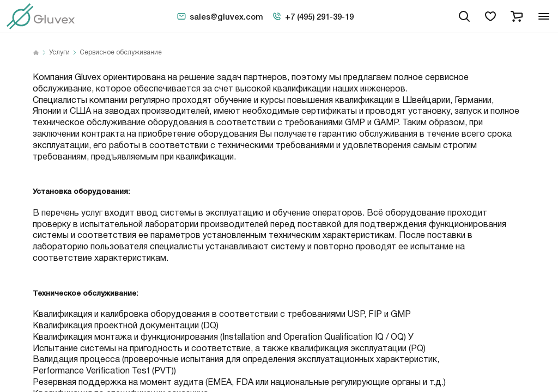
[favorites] (490, 16)
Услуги (59, 53)
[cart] (517, 16)
